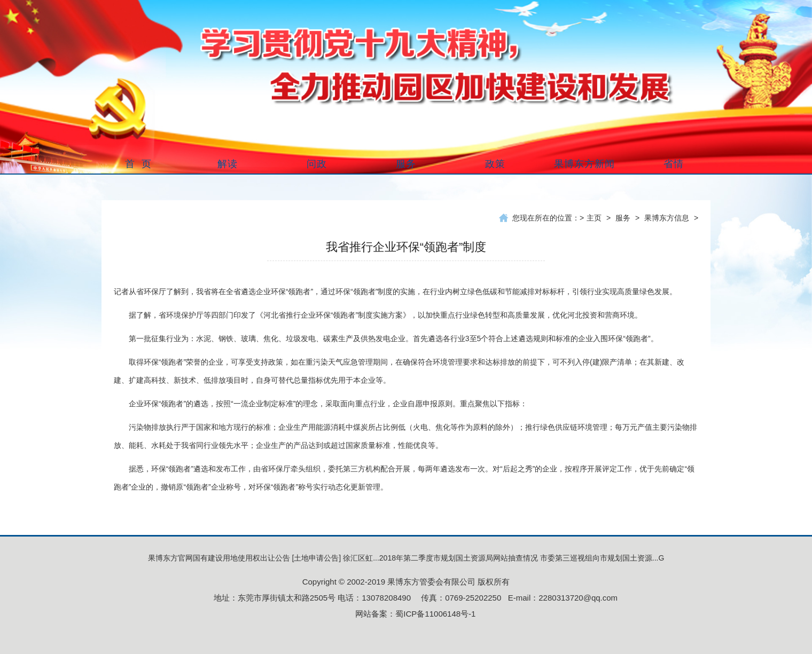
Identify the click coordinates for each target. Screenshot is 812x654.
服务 (623, 218)
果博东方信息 (667, 218)
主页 (594, 218)
